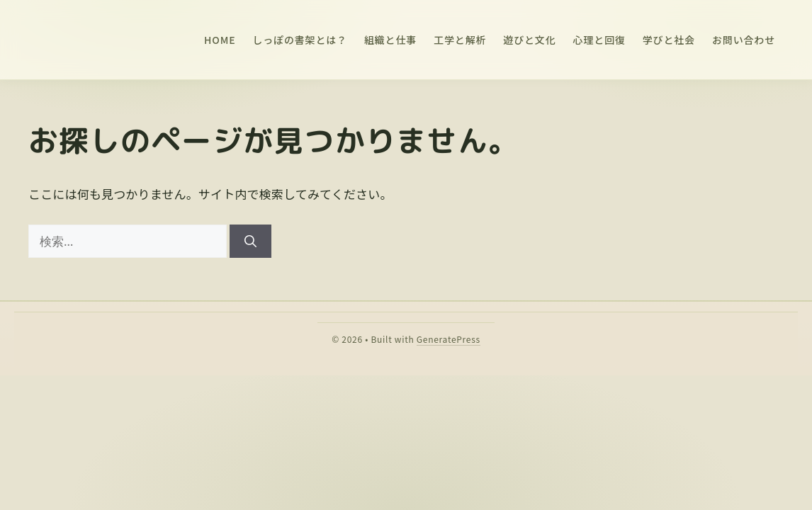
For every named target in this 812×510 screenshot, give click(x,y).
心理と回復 (599, 40)
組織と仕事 (390, 40)
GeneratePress (449, 339)
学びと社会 (669, 40)
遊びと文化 (529, 40)
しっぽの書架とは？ (300, 40)
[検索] (250, 242)
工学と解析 (460, 40)
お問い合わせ (744, 40)
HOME (220, 40)
